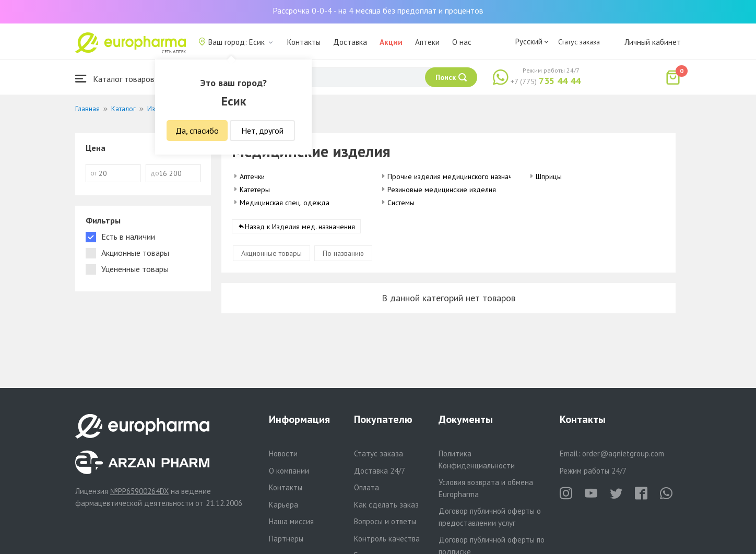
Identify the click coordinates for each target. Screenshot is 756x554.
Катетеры (255, 190)
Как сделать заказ (386, 505)
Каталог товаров (115, 79)
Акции (391, 42)
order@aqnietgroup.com (623, 453)
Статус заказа (579, 42)
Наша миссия (291, 521)
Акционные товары (271, 253)
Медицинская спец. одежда (285, 203)
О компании (289, 471)
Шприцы (549, 176)
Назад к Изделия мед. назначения (300, 227)
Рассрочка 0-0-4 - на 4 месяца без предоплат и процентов (378, 10)
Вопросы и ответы (385, 521)
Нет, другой (262, 131)
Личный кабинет (653, 42)
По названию (343, 253)
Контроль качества (387, 539)
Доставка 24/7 (380, 471)
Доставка (350, 42)
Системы (401, 203)
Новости (283, 453)
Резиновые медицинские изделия (442, 190)
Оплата (367, 487)
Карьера (284, 505)
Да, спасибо (197, 131)
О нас (462, 42)
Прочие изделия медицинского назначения (457, 176)
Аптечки (252, 176)
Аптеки (427, 42)
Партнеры (286, 539)
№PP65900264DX (139, 491)
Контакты (304, 42)
